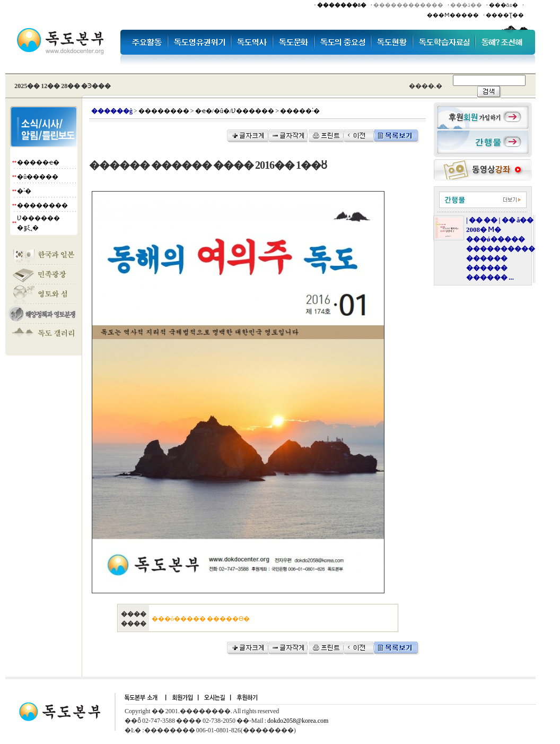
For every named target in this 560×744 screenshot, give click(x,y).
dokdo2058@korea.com (298, 721)
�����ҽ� (38, 162)
